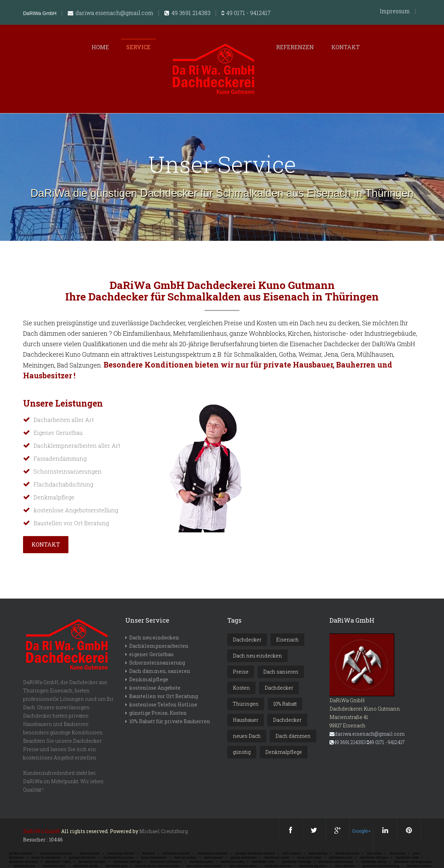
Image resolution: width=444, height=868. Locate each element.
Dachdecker (247, 640)
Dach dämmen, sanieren (160, 671)
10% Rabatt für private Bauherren (170, 721)
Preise (241, 672)
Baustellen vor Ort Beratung (164, 696)
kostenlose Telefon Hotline (163, 704)
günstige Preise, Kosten (158, 713)
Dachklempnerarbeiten (159, 646)
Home (100, 47)
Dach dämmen (293, 736)
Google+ (361, 831)
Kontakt (346, 47)
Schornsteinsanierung (157, 663)
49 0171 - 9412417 (246, 13)
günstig (242, 752)
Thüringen (246, 704)
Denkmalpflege (149, 679)
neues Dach (247, 736)
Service (138, 47)
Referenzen (295, 47)
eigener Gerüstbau (151, 654)
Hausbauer (246, 720)
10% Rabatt (285, 704)
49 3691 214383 (187, 13)
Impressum (395, 11)
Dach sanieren (281, 672)
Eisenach (287, 640)
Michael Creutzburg (164, 831)
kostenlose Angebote (155, 688)
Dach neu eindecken (154, 637)
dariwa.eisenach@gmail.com (110, 13)
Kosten (241, 688)
